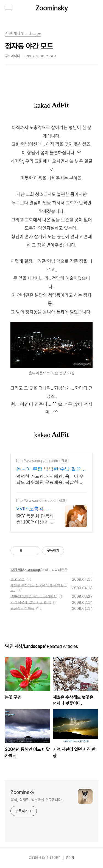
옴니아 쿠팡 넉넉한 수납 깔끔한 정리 (51, 469)
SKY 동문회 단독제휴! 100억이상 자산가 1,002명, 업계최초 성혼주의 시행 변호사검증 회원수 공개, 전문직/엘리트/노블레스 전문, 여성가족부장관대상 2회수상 (35, 519)
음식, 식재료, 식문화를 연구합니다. (37, 800)
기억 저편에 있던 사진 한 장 (31, 602)
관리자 (70, 858)
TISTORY (53, 858)
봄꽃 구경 (17, 579)
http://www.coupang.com (37, 461)
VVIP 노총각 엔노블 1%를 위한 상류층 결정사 (34, 509)
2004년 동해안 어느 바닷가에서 (34, 596)
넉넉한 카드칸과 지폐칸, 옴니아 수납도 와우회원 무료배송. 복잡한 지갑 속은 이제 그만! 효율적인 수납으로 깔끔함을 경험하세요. (51, 480)
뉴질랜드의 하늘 (22, 608)
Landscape (34, 570)
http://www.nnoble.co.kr (36, 500)
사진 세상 (17, 570)
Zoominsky (52, 8)
